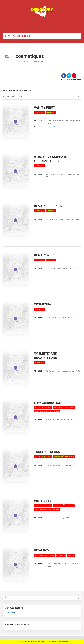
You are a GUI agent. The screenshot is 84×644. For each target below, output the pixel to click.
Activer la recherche (18, 36)
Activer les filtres (12, 97)
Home (27, 62)
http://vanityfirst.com (54, 127)
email (30, 641)
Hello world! (10, 613)
